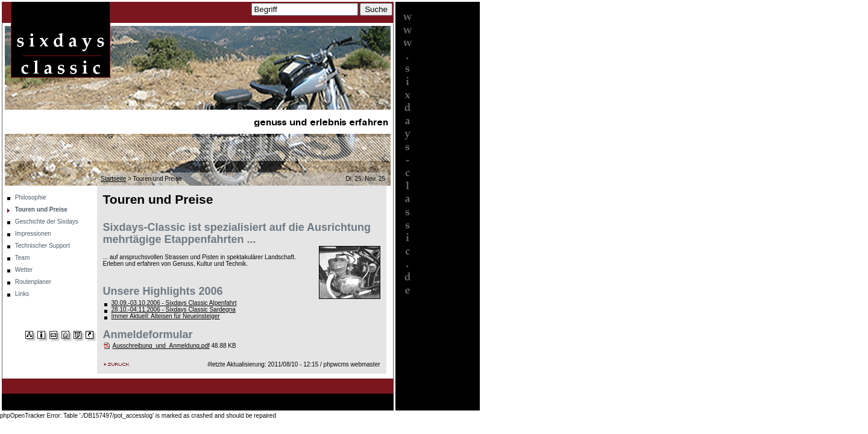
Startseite (113, 179)
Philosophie (31, 197)
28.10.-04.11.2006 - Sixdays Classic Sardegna (174, 310)
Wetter (24, 270)
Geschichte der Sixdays (47, 222)
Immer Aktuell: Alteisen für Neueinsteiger (166, 316)
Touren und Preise (41, 209)
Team (22, 258)
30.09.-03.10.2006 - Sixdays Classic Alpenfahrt (174, 303)
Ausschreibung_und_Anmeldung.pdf (161, 346)
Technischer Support (42, 246)
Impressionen (33, 234)
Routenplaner (33, 282)
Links (22, 294)
